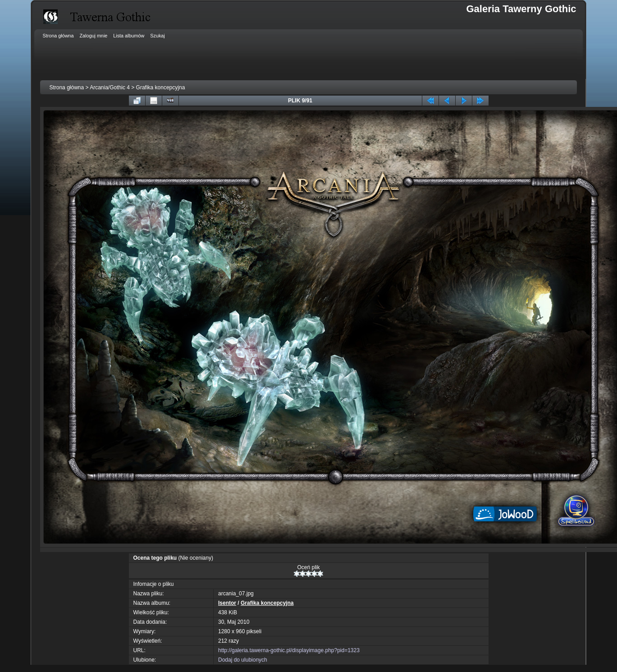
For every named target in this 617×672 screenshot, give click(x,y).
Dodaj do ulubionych (243, 660)
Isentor (227, 603)
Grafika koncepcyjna (161, 87)
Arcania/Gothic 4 (110, 87)
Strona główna (66, 87)
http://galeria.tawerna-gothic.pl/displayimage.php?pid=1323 (289, 650)
